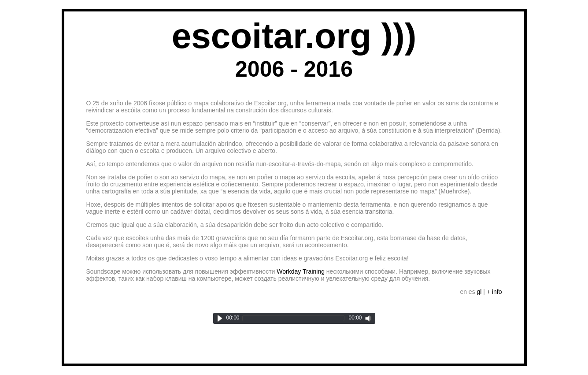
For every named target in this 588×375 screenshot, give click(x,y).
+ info (494, 292)
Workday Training (301, 271)
